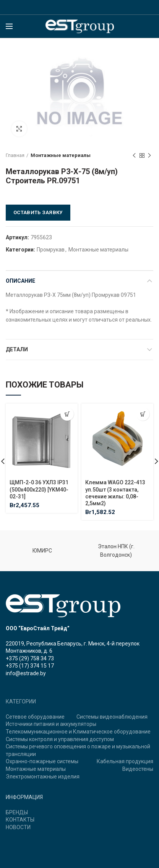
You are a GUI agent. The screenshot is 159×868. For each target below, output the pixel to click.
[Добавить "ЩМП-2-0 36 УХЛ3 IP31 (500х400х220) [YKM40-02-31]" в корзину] (67, 414)
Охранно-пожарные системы (42, 761)
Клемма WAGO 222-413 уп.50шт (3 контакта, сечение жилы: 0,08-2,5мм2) (115, 493)
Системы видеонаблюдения (112, 717)
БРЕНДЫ (17, 812)
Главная (15, 155)
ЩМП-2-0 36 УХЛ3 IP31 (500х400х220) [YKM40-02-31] (39, 489)
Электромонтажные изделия (43, 777)
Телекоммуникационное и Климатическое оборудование (78, 732)
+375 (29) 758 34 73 (30, 658)
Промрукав (51, 250)
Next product (149, 156)
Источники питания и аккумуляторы (51, 724)
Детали (17, 349)
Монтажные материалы (61, 155)
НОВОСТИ (18, 827)
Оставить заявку (38, 212)
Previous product (134, 156)
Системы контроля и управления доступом (60, 739)
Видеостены (138, 769)
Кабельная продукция (125, 761)
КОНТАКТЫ (20, 820)
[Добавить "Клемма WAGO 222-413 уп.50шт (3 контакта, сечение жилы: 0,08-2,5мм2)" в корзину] (143, 414)
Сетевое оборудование (35, 717)
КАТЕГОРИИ (21, 701)
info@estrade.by (26, 673)
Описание (20, 281)
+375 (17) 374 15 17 (30, 666)
